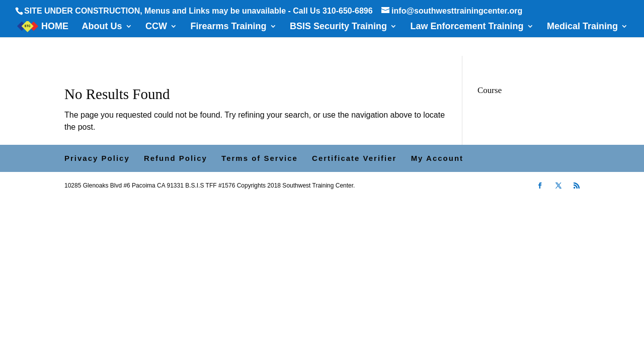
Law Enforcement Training (467, 27)
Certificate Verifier (354, 158)
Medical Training (582, 27)
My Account (437, 158)
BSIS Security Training (338, 27)
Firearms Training (228, 27)
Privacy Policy (97, 158)
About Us (102, 27)
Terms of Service (260, 158)
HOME (55, 27)
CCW (156, 27)
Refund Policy (176, 158)
